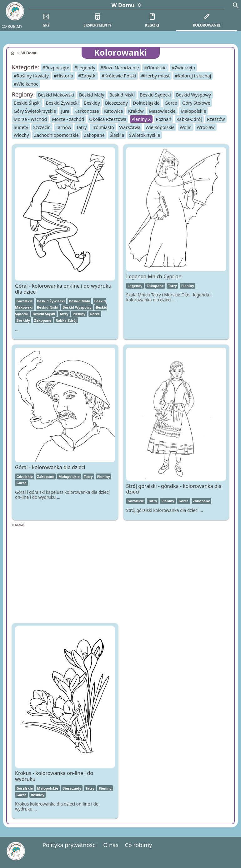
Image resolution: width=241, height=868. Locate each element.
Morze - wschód (30, 119)
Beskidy (92, 103)
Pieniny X (141, 119)
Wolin (186, 127)
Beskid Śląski (27, 103)
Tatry (81, 127)
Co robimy (138, 845)
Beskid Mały (92, 95)
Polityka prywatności (70, 845)
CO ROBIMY (12, 26)
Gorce (171, 103)
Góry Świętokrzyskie (35, 111)
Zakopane (94, 135)
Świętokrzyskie (145, 135)
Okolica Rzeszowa (108, 119)
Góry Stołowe (196, 103)
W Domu (29, 53)
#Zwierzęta (183, 68)
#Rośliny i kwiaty (31, 76)
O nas (111, 845)
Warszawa (130, 127)
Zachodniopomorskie (56, 135)
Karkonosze (87, 111)
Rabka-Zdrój (189, 119)
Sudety (21, 127)
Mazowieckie (162, 111)
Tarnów (63, 127)
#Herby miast (156, 76)
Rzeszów (216, 119)
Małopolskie (193, 111)
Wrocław (206, 127)
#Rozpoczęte (56, 68)
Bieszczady (116, 103)
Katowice (114, 111)
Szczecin (42, 127)
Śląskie (117, 135)
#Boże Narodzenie (120, 68)
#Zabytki (87, 76)
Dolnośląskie (146, 103)
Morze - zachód (68, 119)
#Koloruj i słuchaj (193, 76)
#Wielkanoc (26, 84)
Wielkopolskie (160, 127)
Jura (65, 111)
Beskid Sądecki (155, 95)
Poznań (163, 119)
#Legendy (85, 68)
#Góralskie (155, 68)
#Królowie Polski (119, 76)
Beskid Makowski (56, 95)
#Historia (63, 76)
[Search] (236, 6)
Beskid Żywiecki (62, 103)
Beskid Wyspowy (193, 95)
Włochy (21, 135)
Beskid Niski (122, 95)
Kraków (136, 111)
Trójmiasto (103, 127)
